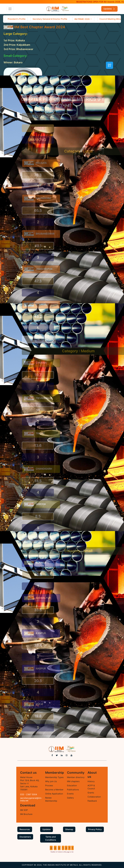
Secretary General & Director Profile (50, 19)
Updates (109, 9)
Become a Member (54, 790)
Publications (73, 790)
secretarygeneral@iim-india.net (31, 799)
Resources (25, 829)
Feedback (92, 801)
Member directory (76, 777)
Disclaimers (25, 837)
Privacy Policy (95, 829)
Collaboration (94, 797)
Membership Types (54, 777)
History (91, 781)
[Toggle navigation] (10, 9)
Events (70, 794)
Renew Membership (51, 799)
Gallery (70, 798)
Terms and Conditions (51, 838)
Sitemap (69, 829)
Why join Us (51, 781)
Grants (91, 793)
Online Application (54, 794)
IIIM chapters (73, 781)
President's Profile (17, 19)
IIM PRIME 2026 (83, 19)
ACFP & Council (91, 787)
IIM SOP (24, 810)
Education (72, 785)
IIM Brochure (26, 814)
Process (49, 785)
